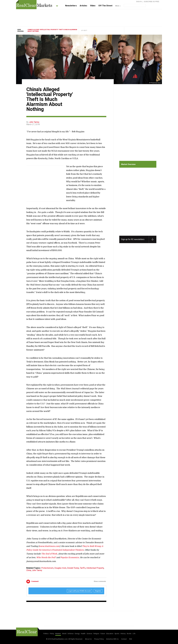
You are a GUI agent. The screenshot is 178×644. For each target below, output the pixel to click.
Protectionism (47, 568)
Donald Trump (73, 568)
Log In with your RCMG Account (79, 591)
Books (129, 634)
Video (93, 6)
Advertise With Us (112, 639)
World (64, 634)
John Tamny (34, 122)
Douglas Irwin (60, 568)
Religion (96, 634)
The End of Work (49, 554)
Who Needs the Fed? (46, 558)
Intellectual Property (95, 568)
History (123, 634)
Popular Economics (70, 558)
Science (89, 634)
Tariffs (83, 568)
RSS (131, 639)
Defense (71, 634)
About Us (88, 639)
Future (103, 634)
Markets (58, 634)
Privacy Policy (99, 639)
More (117, 6)
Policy (52, 634)
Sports (117, 634)
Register (98, 591)
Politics (46, 634)
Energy (77, 634)
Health (83, 634)
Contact (124, 639)
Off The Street (105, 6)
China (29, 570)
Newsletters (71, 6)
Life (134, 634)
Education (110, 634)
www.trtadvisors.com (49, 546)
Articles (83, 6)
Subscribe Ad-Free (151, 2)
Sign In (139, 2)
